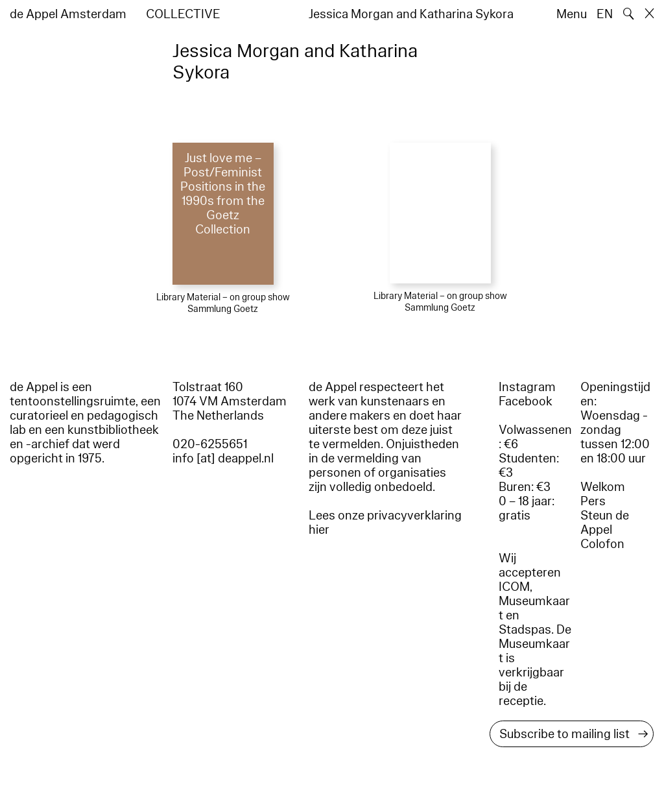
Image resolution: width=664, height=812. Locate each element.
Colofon (602, 544)
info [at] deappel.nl (223, 459)
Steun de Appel (605, 523)
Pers (593, 501)
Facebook (526, 401)
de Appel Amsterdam (68, 14)
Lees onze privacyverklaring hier (385, 523)
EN (605, 14)
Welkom (603, 487)
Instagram (527, 387)
